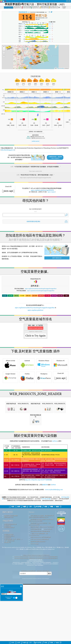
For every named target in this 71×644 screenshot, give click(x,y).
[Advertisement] (36, 238)
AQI (24, 12)
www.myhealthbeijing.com (54, 574)
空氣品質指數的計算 (9, 621)
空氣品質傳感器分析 (9, 612)
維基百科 (45, 569)
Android (27, 406)
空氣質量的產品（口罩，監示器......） (14, 624)
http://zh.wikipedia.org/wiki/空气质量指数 (38, 564)
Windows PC (61, 406)
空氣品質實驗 (8, 610)
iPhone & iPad (10, 406)
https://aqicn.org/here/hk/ (35, 171)
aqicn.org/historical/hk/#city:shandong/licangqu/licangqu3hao (35, 329)
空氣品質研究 (8, 605)
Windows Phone (44, 406)
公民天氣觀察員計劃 (36, 614)
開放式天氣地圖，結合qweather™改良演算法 (42, 611)
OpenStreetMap (61, 68)
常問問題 (6, 616)
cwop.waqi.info (48, 614)
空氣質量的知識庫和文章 (10, 609)
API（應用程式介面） (10, 625)
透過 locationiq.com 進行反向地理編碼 (41, 622)
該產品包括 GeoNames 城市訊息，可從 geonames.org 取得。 (40, 608)
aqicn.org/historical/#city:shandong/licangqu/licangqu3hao (41, 310)
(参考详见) (35, 547)
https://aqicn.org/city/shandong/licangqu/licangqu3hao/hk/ (35, 178)
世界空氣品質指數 (46, 584)
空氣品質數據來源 (9, 619)
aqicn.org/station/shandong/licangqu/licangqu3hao (41, 312)
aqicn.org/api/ (51, 192)
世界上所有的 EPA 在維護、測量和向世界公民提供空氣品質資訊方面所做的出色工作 (41, 601)
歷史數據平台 (8, 627)
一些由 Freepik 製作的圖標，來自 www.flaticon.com (38, 619)
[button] (35, 50)
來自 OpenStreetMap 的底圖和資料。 (40, 624)
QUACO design (35, 628)
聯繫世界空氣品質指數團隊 (11, 600)
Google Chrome (10, 419)
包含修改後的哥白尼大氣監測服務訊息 (40, 616)
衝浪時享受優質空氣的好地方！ (39, 626)
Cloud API (61, 419)
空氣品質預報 (8, 622)
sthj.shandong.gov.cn (8, 150)
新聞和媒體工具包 (9, 602)
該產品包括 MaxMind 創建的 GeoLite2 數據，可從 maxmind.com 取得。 (42, 605)
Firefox (27, 419)
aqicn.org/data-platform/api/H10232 (42, 190)
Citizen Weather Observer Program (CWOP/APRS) (36, 640)
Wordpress (44, 419)
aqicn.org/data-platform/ (35, 331)
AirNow (55, 526)
